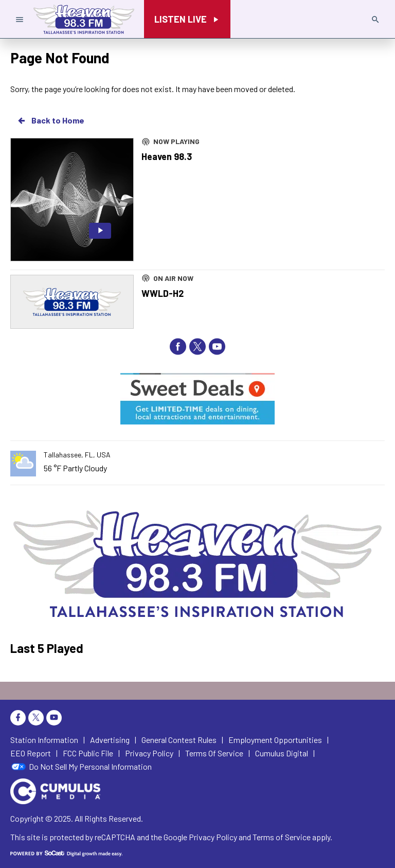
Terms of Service (282, 837)
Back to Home (50, 120)
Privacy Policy (213, 837)
